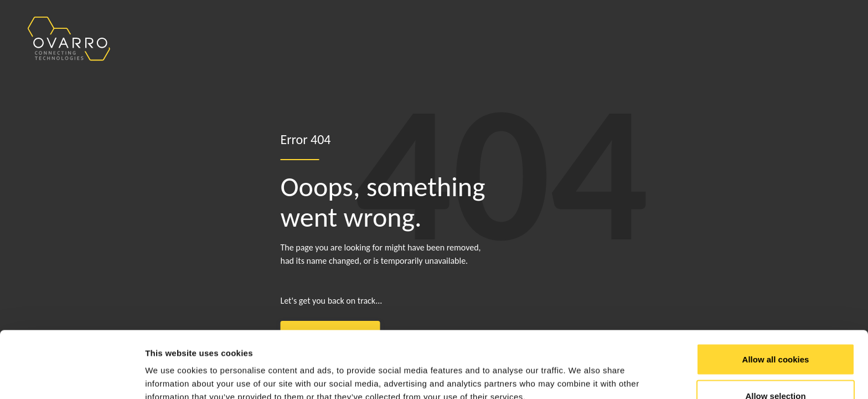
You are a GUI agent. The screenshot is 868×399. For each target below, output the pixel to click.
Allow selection (775, 333)
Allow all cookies (776, 297)
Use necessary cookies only (776, 369)
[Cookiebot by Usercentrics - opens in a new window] (72, 377)
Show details (581, 370)
